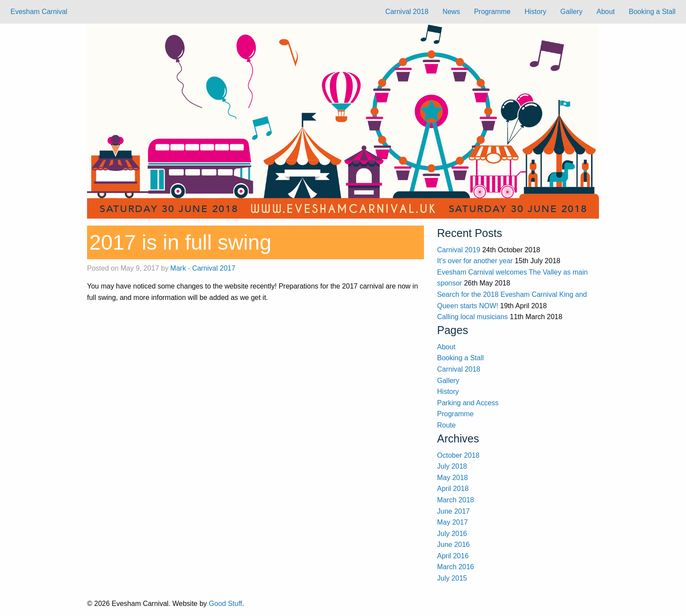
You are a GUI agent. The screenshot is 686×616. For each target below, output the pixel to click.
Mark (178, 268)
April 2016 (453, 556)
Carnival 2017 (214, 268)
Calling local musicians (472, 317)
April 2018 (453, 489)
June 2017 (453, 511)
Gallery (572, 12)
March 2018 (456, 500)
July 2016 (452, 534)
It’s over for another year (475, 261)
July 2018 (452, 466)
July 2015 (452, 578)
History (535, 12)
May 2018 (452, 478)
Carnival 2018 (407, 12)
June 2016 (453, 545)
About (605, 12)
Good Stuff (225, 604)
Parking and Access (468, 403)
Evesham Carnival (39, 12)
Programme (492, 12)
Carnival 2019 (459, 250)
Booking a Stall (652, 12)
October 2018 (458, 455)
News (451, 12)
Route (446, 425)
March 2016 (456, 567)
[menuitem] (407, 12)
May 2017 (452, 522)
